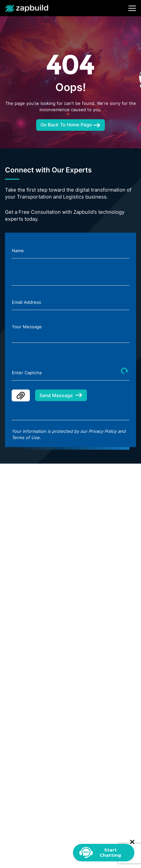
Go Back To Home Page (70, 125)
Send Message (61, 395)
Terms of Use (26, 437)
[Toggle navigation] (132, 8)
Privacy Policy (103, 431)
